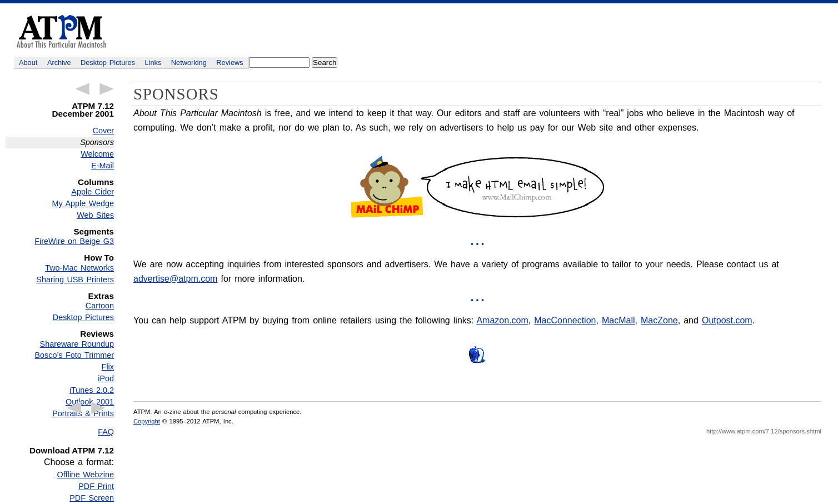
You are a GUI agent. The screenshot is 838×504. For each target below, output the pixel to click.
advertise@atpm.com (175, 279)
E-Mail (103, 166)
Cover (103, 131)
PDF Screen (92, 498)
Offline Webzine (86, 475)
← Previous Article (82, 89)
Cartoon (100, 306)
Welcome (97, 154)
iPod (106, 378)
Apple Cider (93, 192)
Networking (189, 63)
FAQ (106, 432)
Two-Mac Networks (79, 268)
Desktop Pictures (108, 63)
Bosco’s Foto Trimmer (74, 355)
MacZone (659, 320)
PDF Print (96, 486)
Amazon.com (502, 320)
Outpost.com (727, 320)
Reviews (230, 63)
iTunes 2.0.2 (92, 390)
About (28, 63)
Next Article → (107, 89)
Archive (59, 63)
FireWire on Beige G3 (74, 241)
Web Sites (95, 215)
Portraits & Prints (83, 413)
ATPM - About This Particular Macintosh (61, 31)
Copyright (147, 421)
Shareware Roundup (77, 344)
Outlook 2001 (90, 402)
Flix (108, 367)
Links (153, 63)
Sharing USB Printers (75, 280)
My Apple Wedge (83, 203)
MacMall (618, 320)
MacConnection (565, 320)
